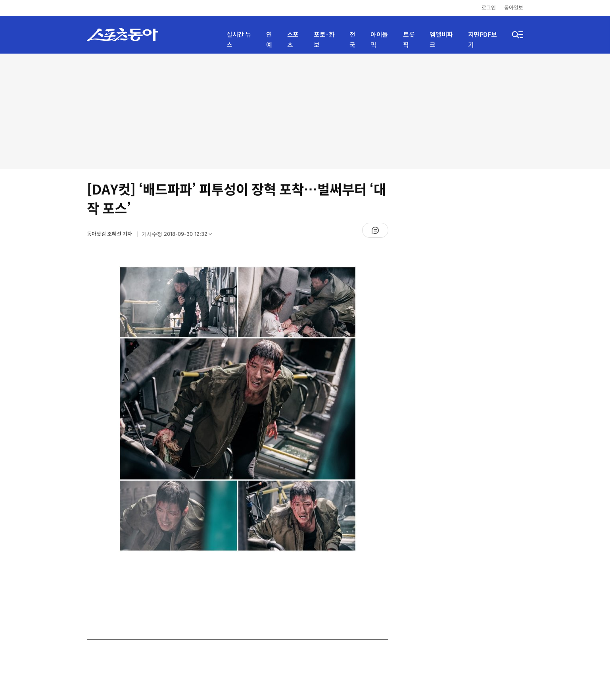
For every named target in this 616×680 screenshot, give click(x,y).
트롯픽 (409, 40)
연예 (269, 40)
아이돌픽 (379, 40)
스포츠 (293, 40)
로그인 (489, 8)
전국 (352, 40)
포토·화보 (324, 40)
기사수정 (179, 236)
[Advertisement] (305, 111)
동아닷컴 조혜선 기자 (110, 234)
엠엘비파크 (441, 40)
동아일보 (514, 8)
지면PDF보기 (483, 40)
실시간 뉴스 (239, 40)
